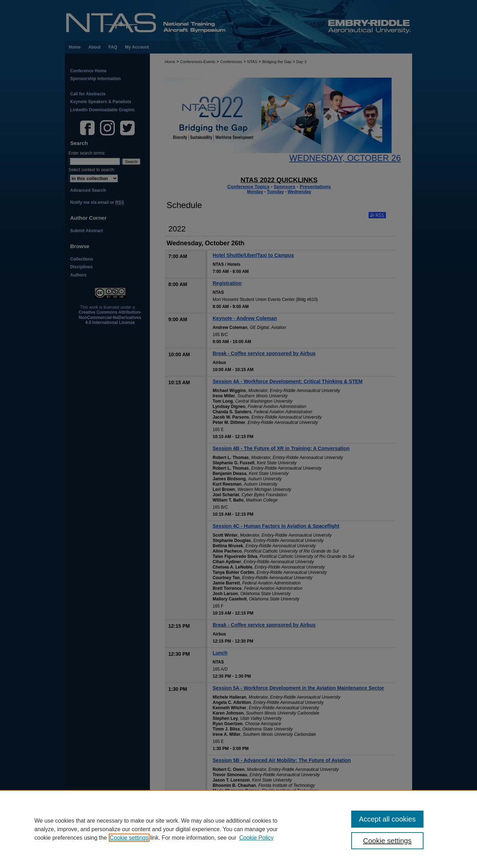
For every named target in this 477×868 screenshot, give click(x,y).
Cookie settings (129, 838)
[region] (238, 829)
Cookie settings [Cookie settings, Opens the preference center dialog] (388, 841)
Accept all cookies (387, 819)
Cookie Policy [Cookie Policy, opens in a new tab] (256, 838)
